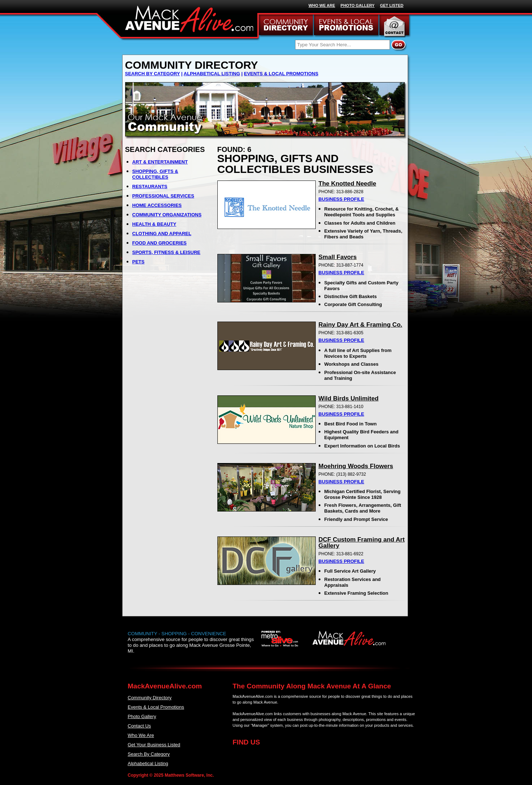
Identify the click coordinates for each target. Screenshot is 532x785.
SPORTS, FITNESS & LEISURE (167, 252)
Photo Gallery (142, 716)
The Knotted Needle (348, 184)
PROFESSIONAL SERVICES (163, 196)
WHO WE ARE (322, 5)
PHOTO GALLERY (358, 5)
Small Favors (338, 257)
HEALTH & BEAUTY (154, 224)
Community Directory (150, 698)
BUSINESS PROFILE (341, 199)
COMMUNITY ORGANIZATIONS (167, 215)
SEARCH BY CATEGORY (153, 74)
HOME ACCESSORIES (157, 205)
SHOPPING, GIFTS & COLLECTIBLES (155, 174)
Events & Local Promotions (156, 707)
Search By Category (149, 754)
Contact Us (139, 726)
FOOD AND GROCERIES (159, 243)
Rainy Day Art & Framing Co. (361, 325)
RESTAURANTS (150, 186)
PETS (139, 262)
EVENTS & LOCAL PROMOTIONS (281, 74)
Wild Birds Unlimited (349, 398)
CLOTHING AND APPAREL (162, 234)
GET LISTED (392, 5)
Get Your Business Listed (154, 745)
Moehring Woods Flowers (356, 466)
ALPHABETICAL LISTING (212, 74)
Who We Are (141, 735)
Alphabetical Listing (148, 763)
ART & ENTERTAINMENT (160, 162)
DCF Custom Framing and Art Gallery (362, 543)
